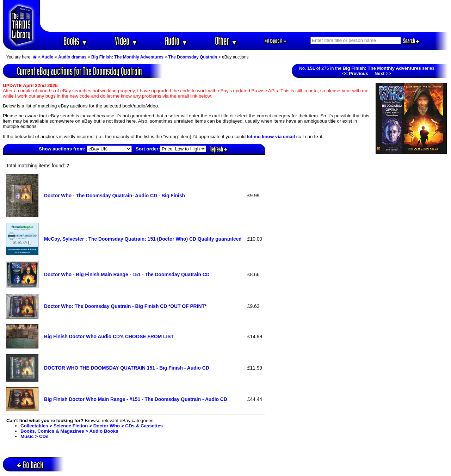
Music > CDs (35, 436)
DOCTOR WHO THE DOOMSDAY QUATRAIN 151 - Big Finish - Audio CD (127, 368)
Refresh (218, 149)
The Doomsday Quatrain (193, 57)
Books (76, 41)
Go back (30, 465)
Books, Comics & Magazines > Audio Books (69, 431)
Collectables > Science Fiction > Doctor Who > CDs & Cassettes (92, 426)
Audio (176, 41)
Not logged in (276, 41)
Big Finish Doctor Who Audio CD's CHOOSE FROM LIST (109, 336)
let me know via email (271, 137)
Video (126, 41)
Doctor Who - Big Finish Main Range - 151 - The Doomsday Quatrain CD (127, 274)
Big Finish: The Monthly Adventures (127, 57)
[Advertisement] (244, 16)
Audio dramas (72, 57)
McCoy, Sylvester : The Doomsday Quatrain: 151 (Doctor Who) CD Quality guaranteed (143, 239)
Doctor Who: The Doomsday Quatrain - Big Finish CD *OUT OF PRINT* (125, 306)
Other (226, 41)
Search (411, 41)
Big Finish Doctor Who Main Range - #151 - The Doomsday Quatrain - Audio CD (136, 399)
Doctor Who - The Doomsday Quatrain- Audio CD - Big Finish (115, 196)
